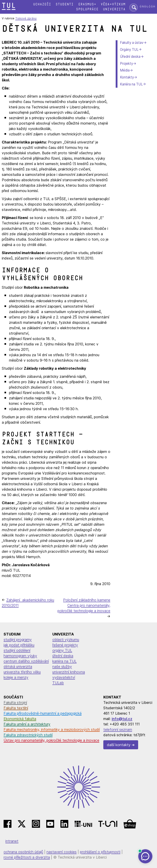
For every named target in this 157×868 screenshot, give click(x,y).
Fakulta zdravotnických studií (28, 735)
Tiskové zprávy (26, 18)
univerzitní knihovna (69, 672)
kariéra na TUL (64, 661)
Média (125, 70)
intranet (12, 841)
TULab (58, 683)
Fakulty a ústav (132, 43)
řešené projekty (65, 645)
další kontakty (119, 745)
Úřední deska (130, 57)
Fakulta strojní (15, 702)
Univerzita (114, 9)
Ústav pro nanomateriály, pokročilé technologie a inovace (51, 740)
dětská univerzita (18, 667)
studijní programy (18, 640)
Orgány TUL (129, 50)
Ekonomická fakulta (20, 719)
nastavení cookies (62, 852)
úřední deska (63, 656)
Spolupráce (87, 9)
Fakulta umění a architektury (27, 724)
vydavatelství (64, 677)
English (147, 7)
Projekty (126, 64)
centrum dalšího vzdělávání (26, 661)
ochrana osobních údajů (23, 852)
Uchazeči (42, 4)
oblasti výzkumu (66, 640)
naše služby (62, 667)
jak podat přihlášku (19, 645)
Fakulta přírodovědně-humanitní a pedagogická (43, 713)
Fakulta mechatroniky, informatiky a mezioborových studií (52, 729)
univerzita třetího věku (22, 672)
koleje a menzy (16, 677)
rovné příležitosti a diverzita (27, 857)
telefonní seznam (118, 729)
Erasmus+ (87, 4)
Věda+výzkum (113, 4)
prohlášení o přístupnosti (100, 852)
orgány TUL (62, 650)
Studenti (64, 4)
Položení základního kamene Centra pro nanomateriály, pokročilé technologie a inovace (84, 605)
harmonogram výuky (20, 656)
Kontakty (127, 77)
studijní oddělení (17, 650)
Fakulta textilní (16, 708)
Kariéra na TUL (131, 84)
